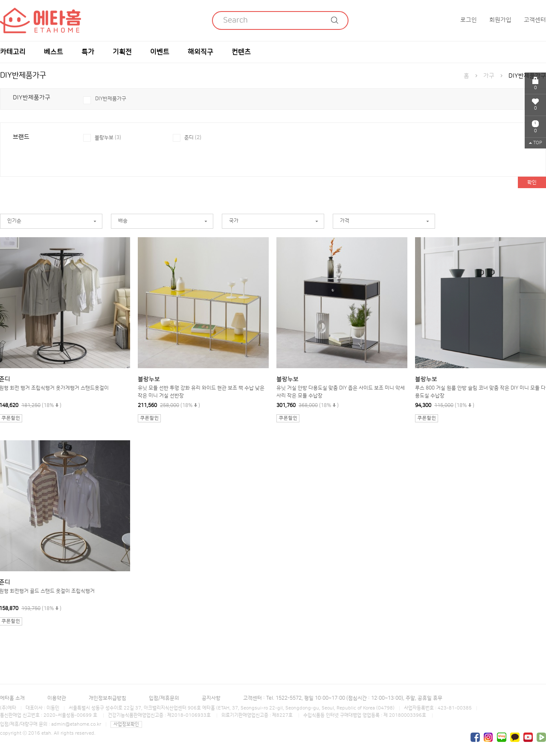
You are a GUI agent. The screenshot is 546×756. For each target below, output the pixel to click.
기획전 (122, 52)
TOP (536, 143)
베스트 (54, 52)
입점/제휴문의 (164, 698)
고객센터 (535, 20)
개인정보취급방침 (107, 698)
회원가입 (500, 20)
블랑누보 (108, 138)
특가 (88, 52)
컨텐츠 (241, 52)
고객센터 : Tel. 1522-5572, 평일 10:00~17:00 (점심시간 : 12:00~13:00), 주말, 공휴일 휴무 (343, 698)
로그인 (469, 20)
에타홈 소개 (12, 698)
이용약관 (57, 698)
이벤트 (160, 52)
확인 (532, 182)
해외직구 (200, 52)
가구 (489, 76)
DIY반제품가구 (111, 99)
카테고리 (13, 52)
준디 (193, 138)
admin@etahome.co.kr (76, 724)
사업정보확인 (126, 724)
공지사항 (211, 698)
